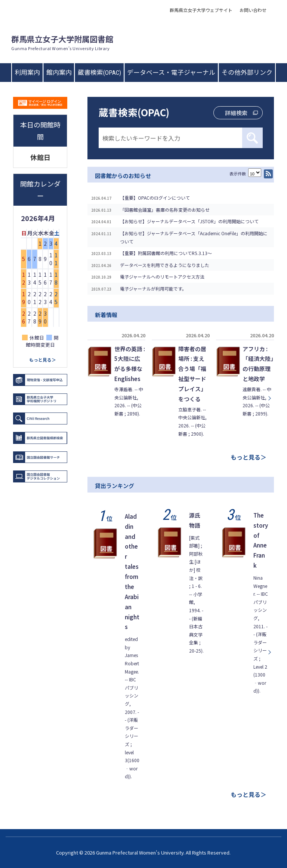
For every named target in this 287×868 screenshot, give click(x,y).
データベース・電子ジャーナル (171, 73)
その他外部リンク (247, 73)
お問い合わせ (253, 10)
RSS (268, 174)
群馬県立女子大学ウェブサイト (201, 10)
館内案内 (59, 73)
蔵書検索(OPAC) (99, 73)
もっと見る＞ (249, 457)
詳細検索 (236, 113)
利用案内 (27, 73)
